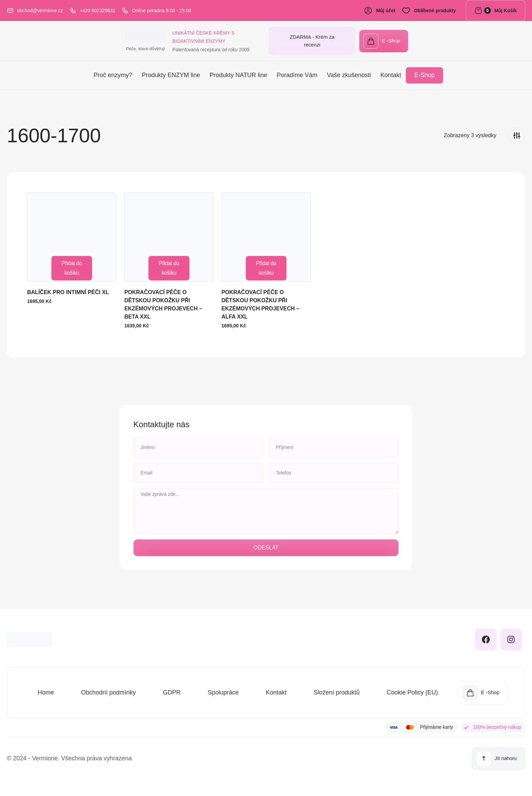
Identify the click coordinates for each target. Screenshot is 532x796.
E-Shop (424, 74)
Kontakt (391, 74)
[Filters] (517, 134)
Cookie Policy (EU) (412, 691)
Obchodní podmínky (108, 691)
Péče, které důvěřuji (32, 51)
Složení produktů (337, 691)
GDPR (172, 691)
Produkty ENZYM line (171, 74)
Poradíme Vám (297, 74)
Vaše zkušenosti (349, 74)
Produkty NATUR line (239, 74)
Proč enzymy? (113, 74)
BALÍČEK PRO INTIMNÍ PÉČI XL (68, 291)
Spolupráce (223, 691)
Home (46, 691)
